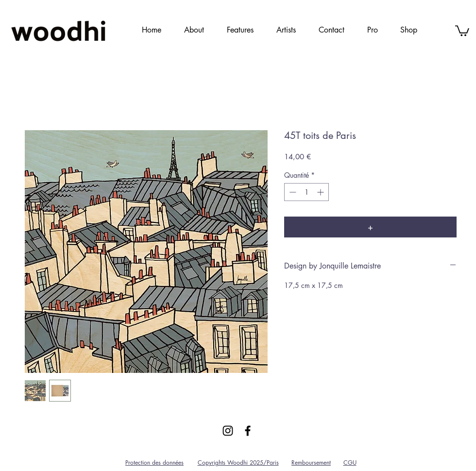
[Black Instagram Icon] (228, 431)
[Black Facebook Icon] (248, 431)
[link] (462, 30)
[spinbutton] (306, 192)
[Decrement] (292, 192)
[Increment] (321, 192)
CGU (350, 463)
